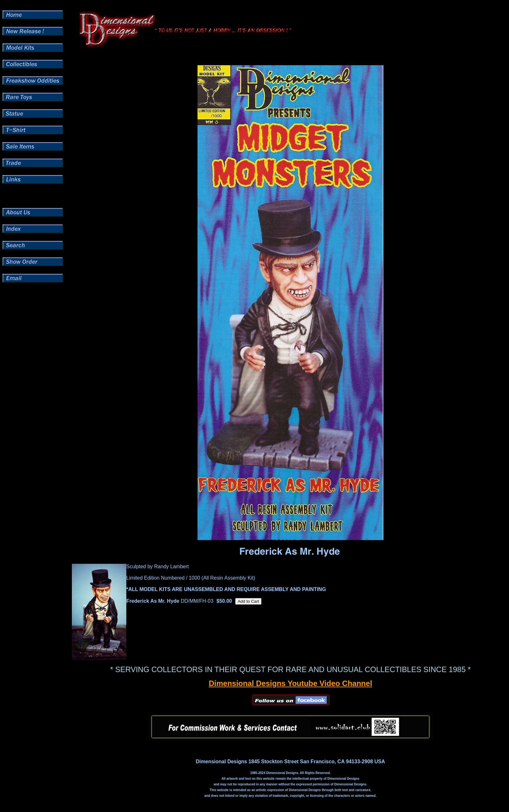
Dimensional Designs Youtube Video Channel (290, 683)
